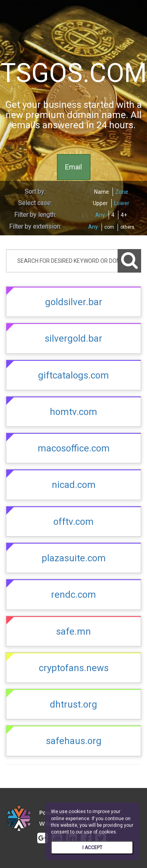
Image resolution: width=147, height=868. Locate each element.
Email (73, 167)
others (127, 227)
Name (102, 192)
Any (100, 215)
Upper (100, 203)
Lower (122, 203)
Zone (122, 192)
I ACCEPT (92, 848)
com (109, 227)
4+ (124, 215)
